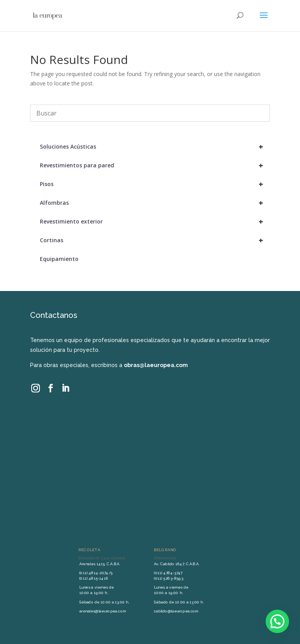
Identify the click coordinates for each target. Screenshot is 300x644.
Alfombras (155, 203)
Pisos (155, 184)
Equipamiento (59, 259)
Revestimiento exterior (155, 222)
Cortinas (155, 240)
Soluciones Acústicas (155, 147)
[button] (277, 621)
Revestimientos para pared (155, 165)
